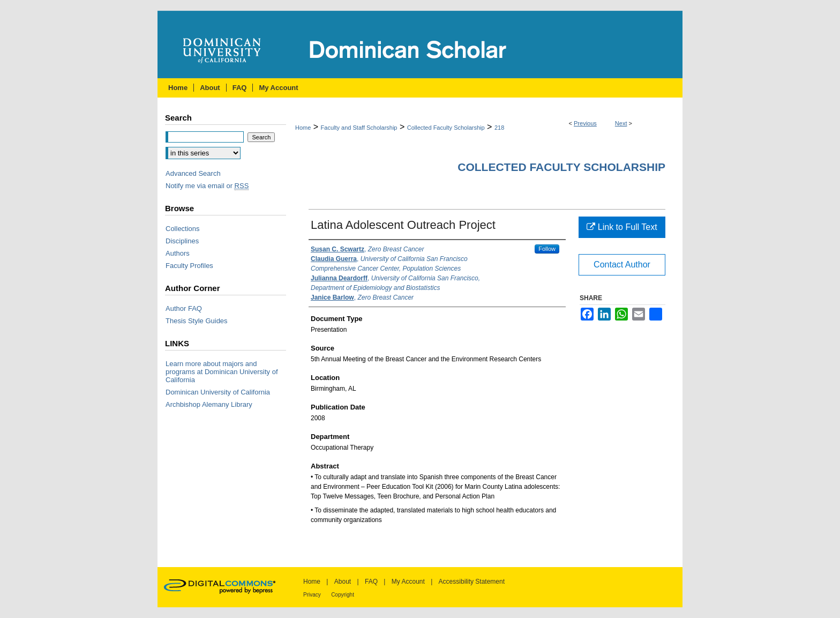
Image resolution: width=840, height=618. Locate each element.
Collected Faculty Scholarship (446, 128)
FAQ (371, 582)
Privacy (312, 595)
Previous (585, 123)
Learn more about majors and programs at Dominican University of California (222, 372)
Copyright (343, 595)
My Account (408, 582)
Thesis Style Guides (197, 321)
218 (499, 128)
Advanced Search (193, 173)
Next (621, 123)
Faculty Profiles (189, 266)
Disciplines (182, 241)
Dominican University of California (218, 392)
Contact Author (622, 265)
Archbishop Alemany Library (209, 404)
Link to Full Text (622, 227)
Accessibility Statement (472, 582)
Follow (547, 249)
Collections (183, 229)
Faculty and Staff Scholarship (359, 128)
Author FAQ (184, 308)
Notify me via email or (207, 186)
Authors (178, 253)
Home (303, 128)
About (343, 582)
